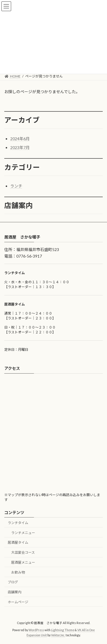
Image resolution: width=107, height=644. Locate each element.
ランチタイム (18, 523)
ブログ (13, 582)
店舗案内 (15, 592)
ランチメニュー (23, 533)
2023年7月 (20, 147)
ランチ (16, 186)
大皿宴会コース (23, 552)
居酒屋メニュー (23, 562)
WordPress (36, 630)
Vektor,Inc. (58, 635)
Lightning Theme (63, 630)
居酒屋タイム (18, 543)
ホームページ (18, 602)
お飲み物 (18, 572)
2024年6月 (20, 139)
